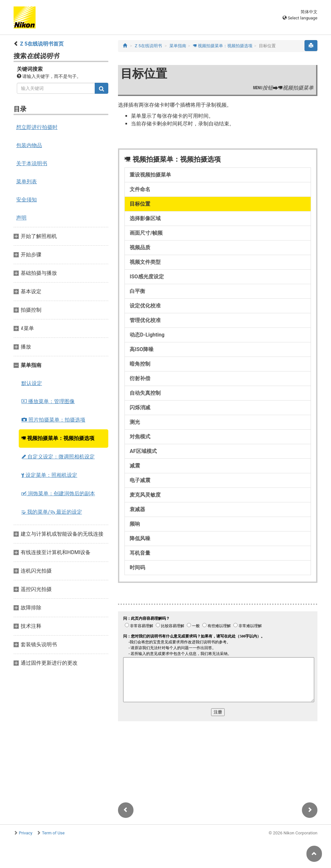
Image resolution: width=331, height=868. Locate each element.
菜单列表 (27, 182)
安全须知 (27, 200)
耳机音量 (140, 553)
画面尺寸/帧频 (146, 233)
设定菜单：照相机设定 (49, 475)
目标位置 (140, 204)
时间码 (137, 568)
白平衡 (137, 291)
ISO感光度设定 (147, 277)
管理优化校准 (145, 320)
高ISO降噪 (142, 349)
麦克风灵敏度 (145, 495)
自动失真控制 (145, 393)
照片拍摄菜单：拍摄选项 (53, 420)
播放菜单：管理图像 (48, 401)
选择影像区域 (145, 218)
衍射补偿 (140, 378)
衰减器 (137, 509)
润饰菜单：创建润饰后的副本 (58, 493)
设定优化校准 (145, 306)
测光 (135, 422)
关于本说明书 (32, 163)
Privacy (26, 833)
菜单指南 (178, 46)
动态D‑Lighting (147, 335)
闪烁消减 (140, 407)
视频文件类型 (145, 262)
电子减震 (140, 480)
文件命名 (140, 189)
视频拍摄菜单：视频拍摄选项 (58, 438)
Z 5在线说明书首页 (42, 44)
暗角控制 (140, 364)
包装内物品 (29, 145)
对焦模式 (140, 437)
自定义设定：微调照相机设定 (58, 457)
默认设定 (32, 383)
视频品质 (140, 247)
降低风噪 (140, 538)
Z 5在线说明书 (148, 46)
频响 (135, 524)
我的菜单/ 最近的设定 (52, 512)
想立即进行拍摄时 (37, 127)
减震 (135, 466)
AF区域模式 (143, 451)
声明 (21, 218)
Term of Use (53, 833)
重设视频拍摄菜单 (150, 175)
